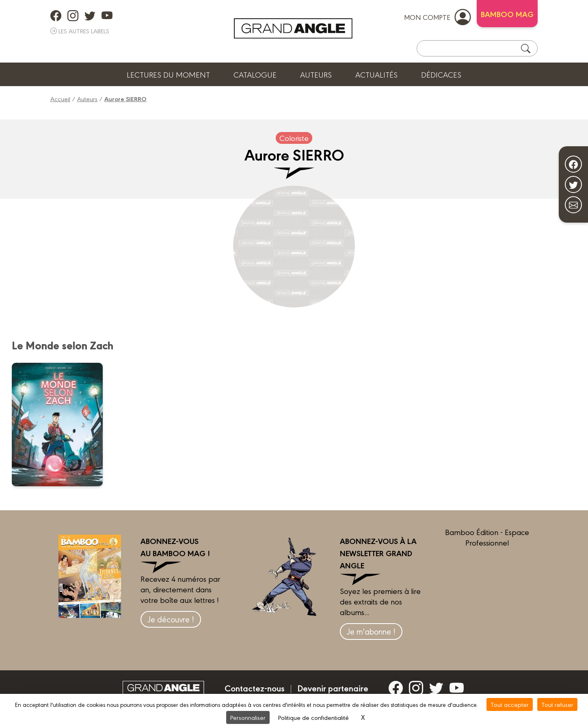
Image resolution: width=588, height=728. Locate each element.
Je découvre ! (171, 619)
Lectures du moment (168, 74)
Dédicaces (441, 74)
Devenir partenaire (333, 688)
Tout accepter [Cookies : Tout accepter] (510, 704)
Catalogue (255, 74)
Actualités (376, 74)
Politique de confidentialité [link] (313, 717)
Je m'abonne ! (371, 631)
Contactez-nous (255, 688)
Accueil (60, 99)
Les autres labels (80, 31)
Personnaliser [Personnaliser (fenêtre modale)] (248, 717)
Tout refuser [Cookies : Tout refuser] (557, 704)
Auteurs (316, 74)
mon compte (437, 17)
